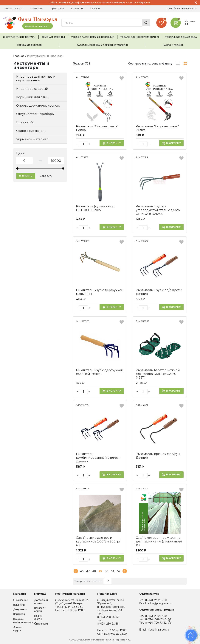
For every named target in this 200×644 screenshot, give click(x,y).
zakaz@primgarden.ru (160, 603)
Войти (170, 9)
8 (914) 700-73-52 (156, 623)
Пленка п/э (25, 122)
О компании (37, 9)
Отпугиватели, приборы (35, 114)
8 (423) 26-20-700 (156, 600)
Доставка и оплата (14, 9)
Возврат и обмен (40, 609)
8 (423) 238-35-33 (108, 617)
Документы (20, 609)
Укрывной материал (32, 139)
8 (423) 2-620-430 (156, 616)
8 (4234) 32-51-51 (72, 607)
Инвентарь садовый (32, 89)
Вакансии (19, 605)
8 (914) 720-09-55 (156, 619)
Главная (19, 56)
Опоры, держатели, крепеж (38, 106)
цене (155, 63)
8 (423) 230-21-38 (108, 624)
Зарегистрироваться (186, 9)
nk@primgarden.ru (158, 630)
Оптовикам (77, 9)
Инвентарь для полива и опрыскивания (36, 78)
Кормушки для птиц (32, 97)
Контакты (95, 9)
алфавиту (166, 63)
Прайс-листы (57, 9)
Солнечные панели (31, 131)
